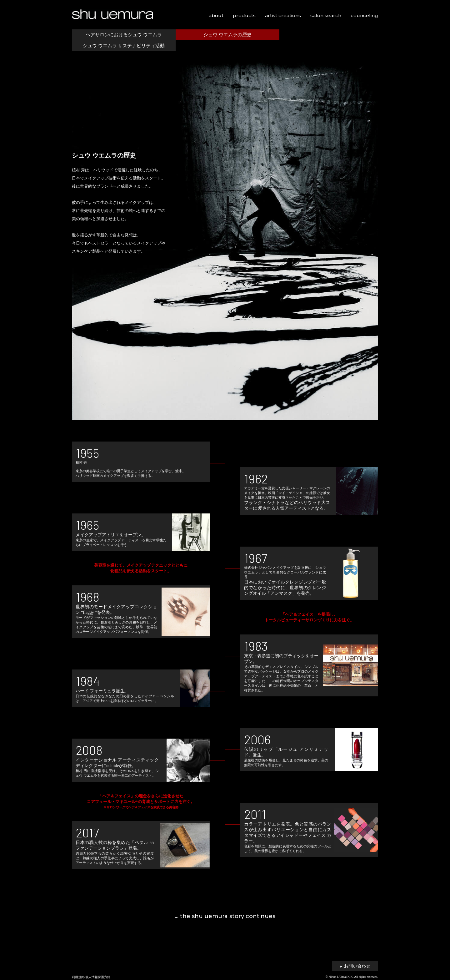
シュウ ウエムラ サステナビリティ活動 (327, 35)
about (216, 15)
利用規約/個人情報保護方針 (91, 977)
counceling (364, 15)
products (244, 15)
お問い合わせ (355, 966)
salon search (326, 15)
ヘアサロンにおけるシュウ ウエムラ (123, 35)
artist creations (283, 15)
